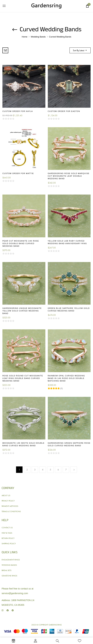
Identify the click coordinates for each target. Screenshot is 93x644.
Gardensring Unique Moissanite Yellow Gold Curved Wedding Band (22, 311)
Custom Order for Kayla (18, 111)
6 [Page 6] (58, 470)
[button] (87, 6)
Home (25, 37)
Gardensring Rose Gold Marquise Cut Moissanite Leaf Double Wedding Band (69, 176)
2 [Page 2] (27, 470)
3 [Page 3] (35, 470)
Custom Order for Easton (64, 111)
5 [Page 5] (50, 470)
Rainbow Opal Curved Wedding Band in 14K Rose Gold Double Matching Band (66, 378)
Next (74, 470)
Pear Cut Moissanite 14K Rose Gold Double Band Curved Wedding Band (21, 243)
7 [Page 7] (66, 470)
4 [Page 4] (43, 470)
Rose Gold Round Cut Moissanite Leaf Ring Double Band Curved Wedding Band (23, 378)
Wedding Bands (38, 37)
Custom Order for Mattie (18, 173)
